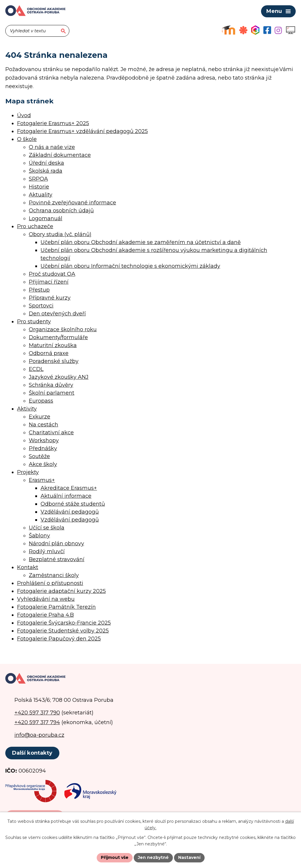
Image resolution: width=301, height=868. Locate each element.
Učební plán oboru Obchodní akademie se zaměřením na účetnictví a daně (141, 242)
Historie (39, 187)
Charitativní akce (51, 433)
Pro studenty (34, 322)
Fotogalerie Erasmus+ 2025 (53, 123)
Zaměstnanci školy (54, 575)
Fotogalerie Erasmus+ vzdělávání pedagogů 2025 (82, 131)
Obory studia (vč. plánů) (60, 234)
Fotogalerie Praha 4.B (45, 615)
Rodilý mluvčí (47, 551)
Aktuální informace (66, 496)
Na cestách (44, 425)
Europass (41, 401)
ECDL (36, 369)
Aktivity (27, 409)
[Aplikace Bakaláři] (255, 30)
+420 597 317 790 (37, 713)
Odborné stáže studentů (73, 504)
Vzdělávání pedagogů (70, 512)
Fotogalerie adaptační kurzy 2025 (61, 591)
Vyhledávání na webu (46, 599)
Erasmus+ (42, 480)
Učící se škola (47, 528)
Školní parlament (52, 393)
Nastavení (189, 857)
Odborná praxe (49, 353)
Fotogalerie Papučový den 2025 (59, 639)
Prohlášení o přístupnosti (50, 583)
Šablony (39, 536)
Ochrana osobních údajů (61, 211)
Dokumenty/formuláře (58, 337)
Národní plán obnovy (56, 544)
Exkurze (40, 417)
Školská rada (46, 171)
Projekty (28, 472)
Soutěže (39, 456)
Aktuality (41, 195)
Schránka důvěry (51, 385)
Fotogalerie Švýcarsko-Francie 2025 (64, 623)
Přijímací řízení (49, 282)
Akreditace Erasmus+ (69, 488)
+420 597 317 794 (37, 722)
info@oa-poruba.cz (39, 735)
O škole (27, 139)
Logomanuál (46, 218)
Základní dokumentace (60, 155)
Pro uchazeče (35, 226)
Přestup (39, 290)
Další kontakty (32, 753)
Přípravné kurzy (50, 298)
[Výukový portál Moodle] (229, 30)
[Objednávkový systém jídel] (243, 30)
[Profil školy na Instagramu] (278, 30)
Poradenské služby (54, 361)
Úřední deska (46, 163)
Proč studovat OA (52, 274)
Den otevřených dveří (57, 314)
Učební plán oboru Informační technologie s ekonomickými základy (130, 266)
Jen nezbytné (153, 857)
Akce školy (43, 464)
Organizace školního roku (63, 329)
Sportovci (41, 306)
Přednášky (43, 448)
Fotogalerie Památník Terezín (56, 607)
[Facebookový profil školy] (267, 30)
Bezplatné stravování (57, 559)
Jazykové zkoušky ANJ (59, 377)
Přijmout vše (115, 857)
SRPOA (38, 179)
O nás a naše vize (52, 147)
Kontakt (28, 567)
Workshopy (44, 440)
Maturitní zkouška (53, 345)
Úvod (24, 115)
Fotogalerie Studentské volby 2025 (63, 631)
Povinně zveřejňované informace (72, 203)
